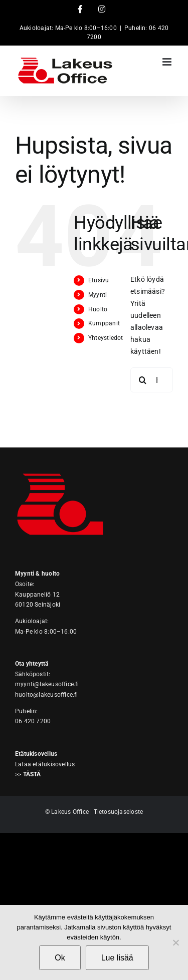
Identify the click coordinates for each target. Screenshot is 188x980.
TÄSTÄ (32, 774)
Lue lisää (117, 958)
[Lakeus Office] (60, 466)
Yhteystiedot (106, 338)
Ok (60, 958)
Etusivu (99, 280)
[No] (175, 942)
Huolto (98, 309)
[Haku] (143, 380)
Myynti (98, 295)
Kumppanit (104, 323)
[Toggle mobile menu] (168, 62)
